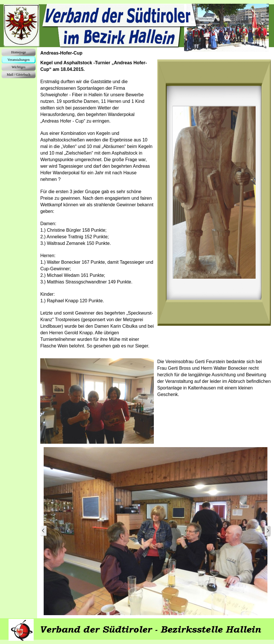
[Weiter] (267, 531)
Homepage (19, 52)
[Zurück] (44, 531)
